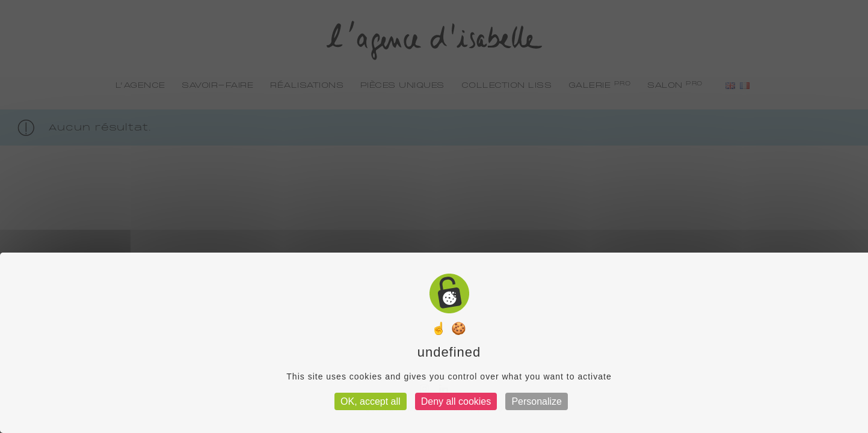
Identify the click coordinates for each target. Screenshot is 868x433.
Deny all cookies (456, 401)
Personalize (537, 401)
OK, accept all (371, 401)
